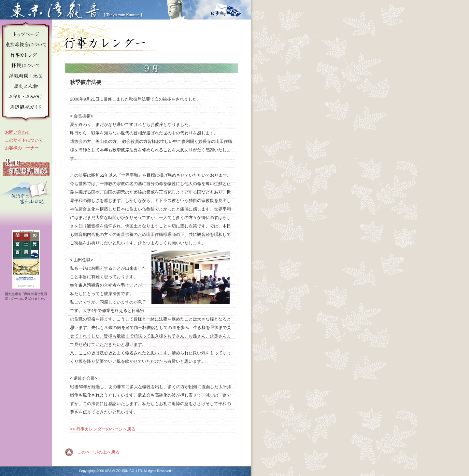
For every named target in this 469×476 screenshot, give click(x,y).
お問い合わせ (18, 132)
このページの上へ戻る (98, 452)
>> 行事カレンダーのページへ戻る (103, 429)
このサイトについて (24, 140)
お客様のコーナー (22, 148)
